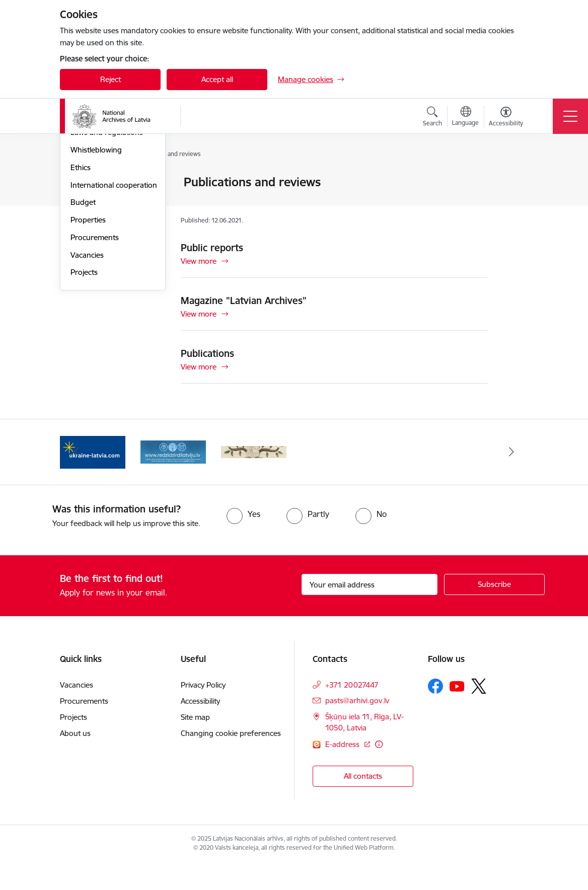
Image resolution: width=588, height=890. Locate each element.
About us (75, 760)
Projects (84, 393)
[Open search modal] (432, 118)
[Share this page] (514, 203)
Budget (83, 323)
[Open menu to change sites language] (465, 117)
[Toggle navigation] (570, 116)
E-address (343, 771)
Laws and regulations (107, 253)
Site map (195, 744)
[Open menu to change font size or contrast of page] (506, 118)
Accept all (217, 79)
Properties (88, 340)
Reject (111, 79)
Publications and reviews (112, 235)
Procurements (95, 358)
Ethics (81, 288)
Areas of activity (97, 218)
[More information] (379, 771)
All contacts (363, 803)
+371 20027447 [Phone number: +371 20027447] (352, 712)
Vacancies (87, 375)
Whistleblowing (96, 270)
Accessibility (200, 728)
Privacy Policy (203, 712)
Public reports (212, 248)
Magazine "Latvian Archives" (244, 301)
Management (93, 183)
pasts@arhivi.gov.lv (357, 728)
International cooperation (114, 305)
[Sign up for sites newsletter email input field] (370, 612)
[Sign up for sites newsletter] (494, 612)
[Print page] (514, 178)
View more (199, 261)
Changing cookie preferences (231, 760)
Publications (207, 353)
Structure (86, 200)
